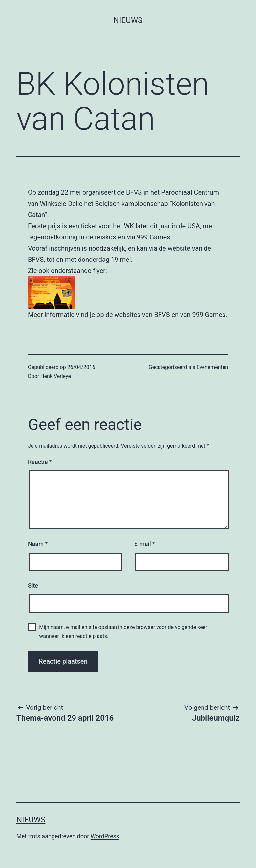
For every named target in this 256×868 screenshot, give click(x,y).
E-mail (145, 544)
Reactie (40, 462)
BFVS (36, 260)
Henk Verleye (56, 376)
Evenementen (212, 367)
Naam (38, 544)
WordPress (105, 836)
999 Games (209, 315)
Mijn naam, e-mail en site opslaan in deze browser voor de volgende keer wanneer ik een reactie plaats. (123, 632)
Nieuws (128, 20)
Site (33, 586)
